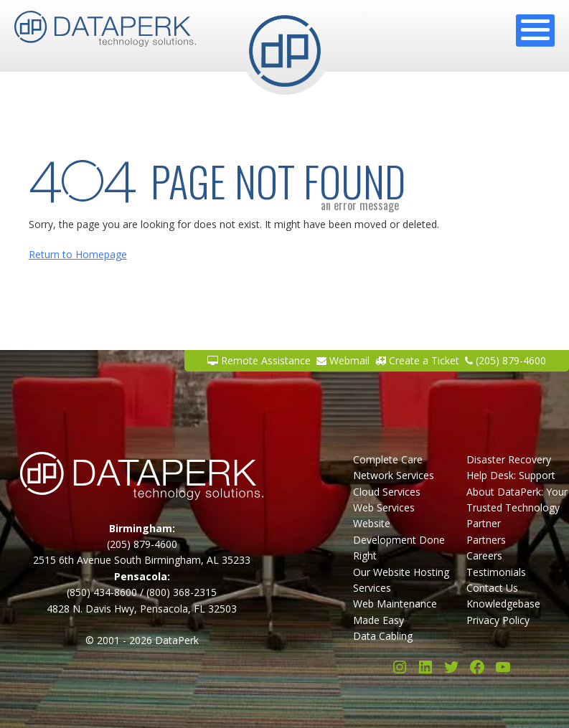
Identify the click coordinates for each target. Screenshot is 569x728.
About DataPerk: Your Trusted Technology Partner (517, 508)
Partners (486, 540)
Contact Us (492, 588)
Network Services (394, 475)
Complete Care (388, 459)
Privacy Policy (498, 620)
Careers (484, 556)
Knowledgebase (503, 604)
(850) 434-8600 (102, 592)
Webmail (343, 360)
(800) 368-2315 (182, 592)
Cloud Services (387, 492)
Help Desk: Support (511, 475)
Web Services (384, 507)
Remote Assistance (259, 360)
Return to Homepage (78, 254)
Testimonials (496, 572)
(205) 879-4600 (505, 360)
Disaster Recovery (509, 459)
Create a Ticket (417, 360)
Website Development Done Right (399, 539)
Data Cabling (383, 636)
